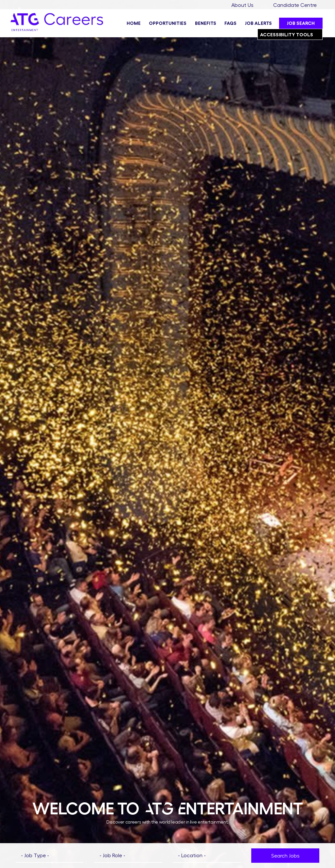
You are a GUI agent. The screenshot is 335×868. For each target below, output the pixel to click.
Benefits (206, 23)
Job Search (301, 23)
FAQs (230, 23)
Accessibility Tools (291, 33)
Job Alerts (258, 23)
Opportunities (168, 23)
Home (134, 23)
